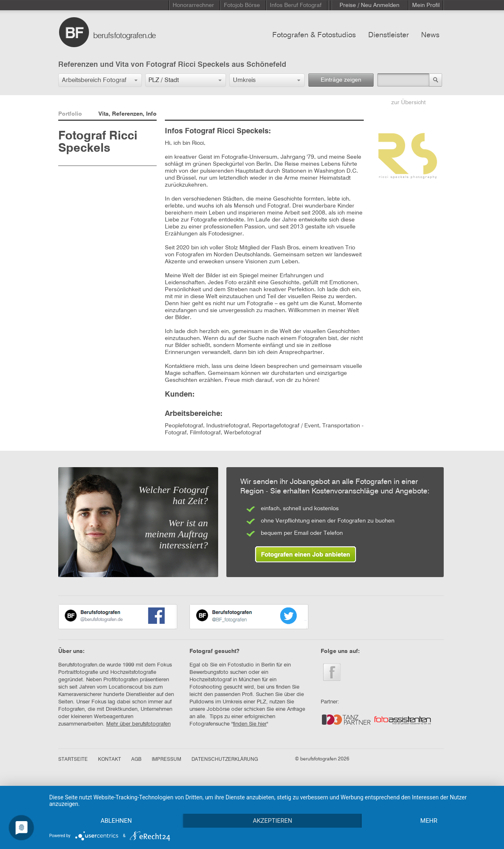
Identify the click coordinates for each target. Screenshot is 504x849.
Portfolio (70, 114)
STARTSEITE (73, 760)
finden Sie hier (250, 724)
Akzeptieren (272, 821)
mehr (429, 821)
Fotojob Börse (242, 5)
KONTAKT (109, 760)
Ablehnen (116, 821)
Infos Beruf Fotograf (296, 5)
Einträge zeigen (341, 80)
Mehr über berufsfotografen (138, 724)
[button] (100, 80)
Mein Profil (426, 5)
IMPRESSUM (166, 760)
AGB (136, 760)
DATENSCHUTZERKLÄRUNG (225, 760)
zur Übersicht (408, 103)
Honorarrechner (193, 5)
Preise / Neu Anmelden (369, 5)
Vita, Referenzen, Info (128, 114)
